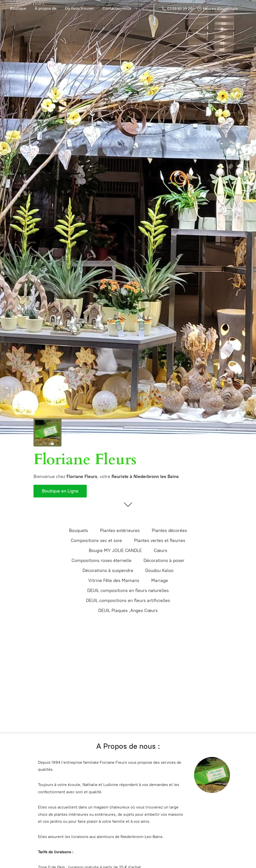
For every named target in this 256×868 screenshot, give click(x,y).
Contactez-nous (117, 8)
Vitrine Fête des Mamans (114, 580)
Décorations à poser (164, 560)
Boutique (18, 8)
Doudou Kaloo (159, 570)
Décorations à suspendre (108, 570)
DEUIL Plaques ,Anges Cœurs (128, 610)
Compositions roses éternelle (101, 560)
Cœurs (160, 550)
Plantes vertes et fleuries (160, 540)
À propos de (46, 8)
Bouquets (78, 530)
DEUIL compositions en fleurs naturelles (128, 590)
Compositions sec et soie (96, 540)
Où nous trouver (79, 8)
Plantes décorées (169, 530)
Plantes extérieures (120, 530)
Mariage (160, 580)
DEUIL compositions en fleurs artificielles (128, 600)
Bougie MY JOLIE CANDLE (115, 550)
